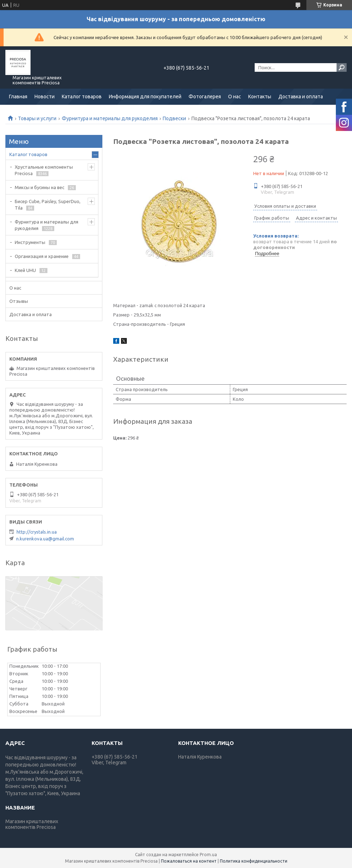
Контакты (260, 97)
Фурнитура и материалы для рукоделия (110, 118)
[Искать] (342, 67)
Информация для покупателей (145, 97)
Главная (18, 97)
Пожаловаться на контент (189, 861)
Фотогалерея (205, 97)
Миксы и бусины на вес (40, 187)
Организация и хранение (42, 256)
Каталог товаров (82, 97)
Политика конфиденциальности (254, 861)
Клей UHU (25, 270)
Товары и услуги (37, 118)
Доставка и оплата (301, 97)
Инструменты (30, 242)
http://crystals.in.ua (37, 532)
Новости (45, 97)
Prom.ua (208, 855)
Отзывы (19, 301)
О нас (235, 97)
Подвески (174, 118)
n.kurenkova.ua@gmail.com (45, 539)
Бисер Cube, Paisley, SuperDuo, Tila (48, 205)
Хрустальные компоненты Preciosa (44, 170)
